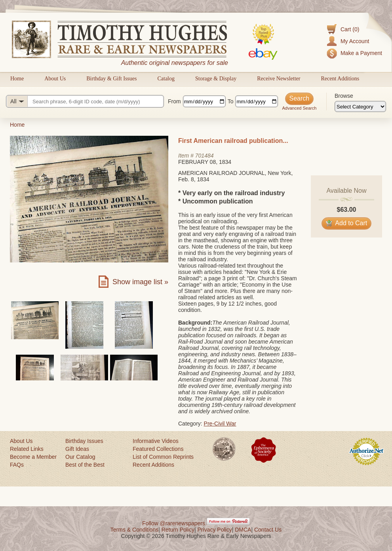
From (174, 101)
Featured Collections (158, 449)
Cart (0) (350, 29)
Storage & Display (216, 79)
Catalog (166, 79)
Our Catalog (80, 457)
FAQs (17, 465)
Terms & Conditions (134, 530)
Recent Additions (340, 79)
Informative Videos (156, 441)
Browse (344, 96)
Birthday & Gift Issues (111, 79)
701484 (205, 156)
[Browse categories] (360, 106)
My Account (355, 41)
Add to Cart (347, 223)
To (231, 101)
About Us (55, 79)
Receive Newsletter (279, 79)
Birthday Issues (84, 441)
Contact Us (268, 530)
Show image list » (140, 282)
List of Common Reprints (163, 457)
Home (17, 79)
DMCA (243, 530)
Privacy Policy (215, 530)
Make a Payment (361, 53)
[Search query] (85, 101)
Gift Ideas (77, 449)
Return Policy (178, 530)
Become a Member (33, 457)
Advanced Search (299, 108)
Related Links (27, 449)
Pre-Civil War (220, 424)
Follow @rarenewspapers (174, 523)
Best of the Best (85, 465)
